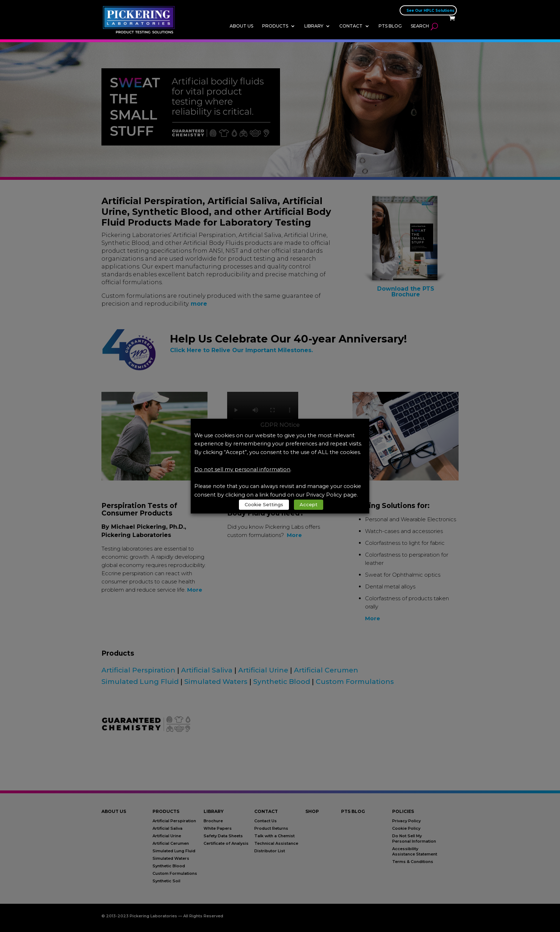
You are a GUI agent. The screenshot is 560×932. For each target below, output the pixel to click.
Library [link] (314, 26)
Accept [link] (309, 504)
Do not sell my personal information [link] (242, 469)
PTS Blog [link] (390, 26)
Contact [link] (351, 26)
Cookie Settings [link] (264, 504)
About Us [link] (241, 26)
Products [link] (275, 26)
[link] (141, 19)
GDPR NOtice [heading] (280, 425)
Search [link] (420, 26)
